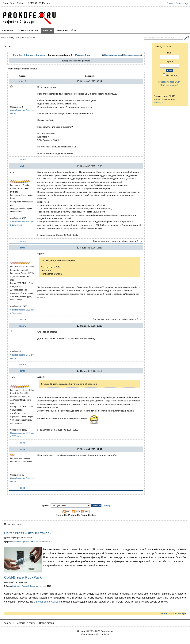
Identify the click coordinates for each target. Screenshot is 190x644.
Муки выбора (82, 55)
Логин (169, 3)
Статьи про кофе (28, 30)
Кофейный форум (23, 55)
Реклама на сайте (25, 623)
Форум (48, 30)
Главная (8, 30)
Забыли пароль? (170, 85)
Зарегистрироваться (170, 82)
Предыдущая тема (113, 55)
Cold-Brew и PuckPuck (23, 577)
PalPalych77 (160, 102)
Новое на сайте (67, 30)
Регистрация (182, 3)
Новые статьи (46, 623)
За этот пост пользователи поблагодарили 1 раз (118, 241)
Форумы (40, 55)
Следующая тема (131, 55)
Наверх (22, 160)
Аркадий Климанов (30, 542)
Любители (17, 542)
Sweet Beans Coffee (13, 3)
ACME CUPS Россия (39, 3)
